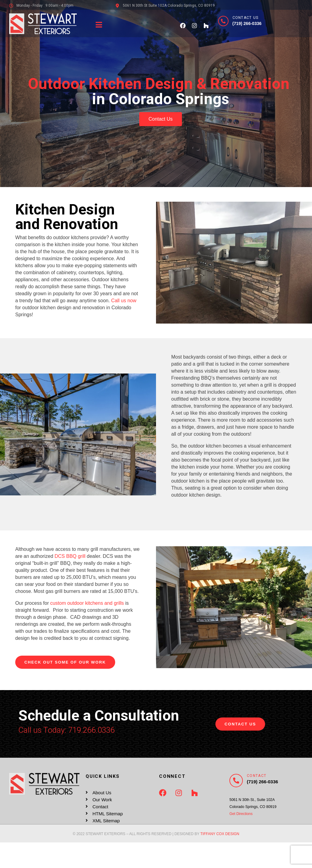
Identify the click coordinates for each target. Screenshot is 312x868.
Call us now (124, 301)
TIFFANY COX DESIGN (220, 834)
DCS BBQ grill (70, 556)
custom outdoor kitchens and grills (87, 603)
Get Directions (241, 814)
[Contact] (236, 781)
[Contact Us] (223, 21)
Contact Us (246, 18)
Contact (257, 776)
